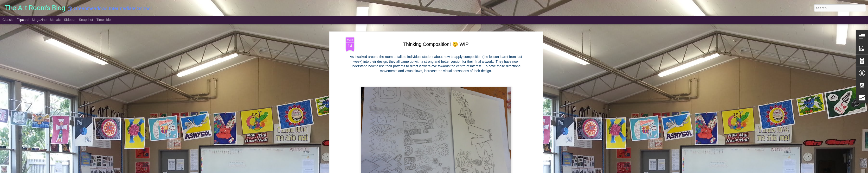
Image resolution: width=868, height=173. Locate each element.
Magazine (39, 20)
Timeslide (104, 20)
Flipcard (23, 20)
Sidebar (70, 20)
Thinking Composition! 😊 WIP (436, 44)
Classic (8, 20)
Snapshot (86, 20)
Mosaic (55, 20)
